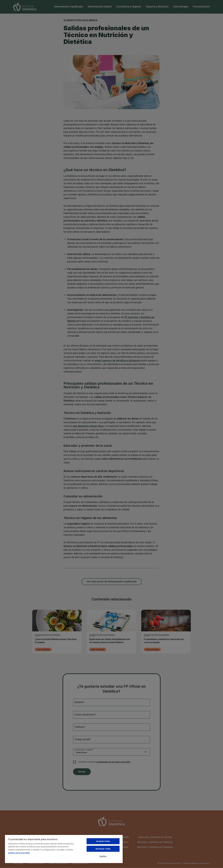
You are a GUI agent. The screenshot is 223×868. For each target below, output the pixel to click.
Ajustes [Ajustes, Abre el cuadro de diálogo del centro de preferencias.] (103, 856)
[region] (64, 849)
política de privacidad (19, 853)
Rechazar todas (103, 849)
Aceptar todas (103, 841)
